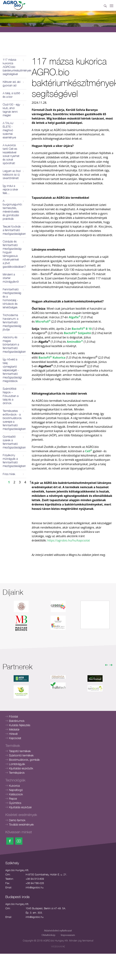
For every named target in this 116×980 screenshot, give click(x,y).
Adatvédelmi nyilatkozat (58, 930)
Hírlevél (13, 734)
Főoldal (13, 716)
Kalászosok (16, 794)
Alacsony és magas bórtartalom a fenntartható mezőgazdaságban (14, 344)
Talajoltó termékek (20, 751)
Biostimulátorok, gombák (24, 760)
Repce (13, 799)
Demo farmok (17, 820)
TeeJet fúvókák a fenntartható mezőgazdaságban (14, 230)
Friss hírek (9, 474)
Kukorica (14, 786)
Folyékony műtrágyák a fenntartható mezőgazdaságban (14, 460)
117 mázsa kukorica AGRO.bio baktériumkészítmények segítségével (15, 67)
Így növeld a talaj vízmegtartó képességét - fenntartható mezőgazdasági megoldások (12, 370)
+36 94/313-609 (35, 879)
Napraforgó (16, 790)
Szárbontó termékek (21, 755)
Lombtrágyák (17, 764)
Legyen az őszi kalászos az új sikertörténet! (12, 174)
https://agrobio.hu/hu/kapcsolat (69, 540)
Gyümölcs (15, 803)
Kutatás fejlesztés (20, 725)
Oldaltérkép (48, 935)
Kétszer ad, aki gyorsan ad (12, 84)
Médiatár (14, 729)
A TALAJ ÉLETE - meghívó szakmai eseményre (9, 130)
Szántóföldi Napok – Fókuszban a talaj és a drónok (11, 396)
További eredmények (21, 824)
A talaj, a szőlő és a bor (11, 95)
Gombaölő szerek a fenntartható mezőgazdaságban (14, 442)
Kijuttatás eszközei (20, 807)
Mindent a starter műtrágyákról (11, 278)
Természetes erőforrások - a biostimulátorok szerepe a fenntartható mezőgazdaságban (14, 420)
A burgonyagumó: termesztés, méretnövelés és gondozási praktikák (12, 210)
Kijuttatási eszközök (21, 768)
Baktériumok (17, 721)
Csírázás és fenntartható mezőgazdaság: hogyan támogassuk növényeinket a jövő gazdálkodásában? (14, 254)
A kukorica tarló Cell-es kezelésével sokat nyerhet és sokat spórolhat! (11, 154)
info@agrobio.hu (35, 887)
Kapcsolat (15, 738)
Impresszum (68, 935)
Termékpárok (17, 773)
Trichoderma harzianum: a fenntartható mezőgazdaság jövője (12, 322)
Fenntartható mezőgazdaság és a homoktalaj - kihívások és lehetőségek (12, 298)
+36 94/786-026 (35, 883)
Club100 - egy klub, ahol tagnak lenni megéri (11, 110)
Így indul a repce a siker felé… (10, 189)
